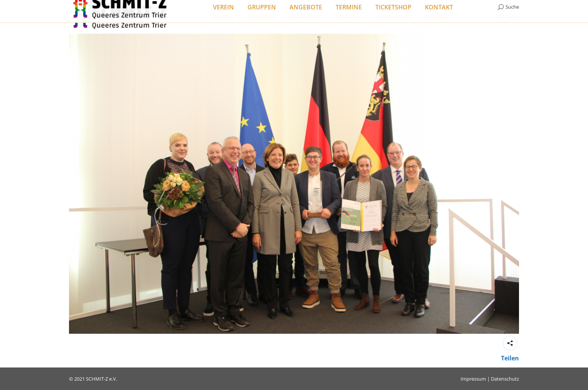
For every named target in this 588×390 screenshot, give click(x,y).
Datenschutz (505, 379)
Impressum (473, 379)
